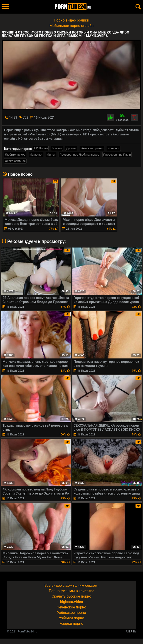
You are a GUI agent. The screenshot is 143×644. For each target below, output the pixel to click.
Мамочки (36, 155)
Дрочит (71, 148)
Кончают (114, 148)
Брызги (57, 148)
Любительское (15, 155)
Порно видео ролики (71, 20)
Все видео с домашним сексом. (71, 585)
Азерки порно (71, 624)
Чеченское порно (71, 607)
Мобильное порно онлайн (71, 26)
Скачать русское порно (71, 596)
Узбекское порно (71, 613)
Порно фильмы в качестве (71, 591)
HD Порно (41, 148)
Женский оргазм (92, 148)
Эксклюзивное (15, 161)
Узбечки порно (71, 618)
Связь (131, 631)
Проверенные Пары (117, 155)
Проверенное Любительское (79, 155)
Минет (51, 155)
